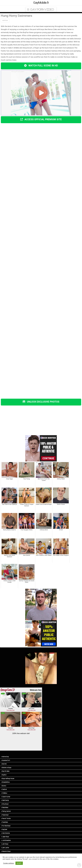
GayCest (4, 829)
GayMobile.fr (41, 3)
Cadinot (4, 789)
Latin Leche (5, 848)
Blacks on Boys (6, 768)
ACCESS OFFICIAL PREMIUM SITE (41, 119)
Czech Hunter (6, 797)
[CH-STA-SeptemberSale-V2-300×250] (41, 633)
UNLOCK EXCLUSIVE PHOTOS (41, 402)
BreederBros (5, 782)
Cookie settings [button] (9, 863)
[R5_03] (41, 668)
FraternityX (5, 815)
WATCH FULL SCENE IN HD (41, 66)
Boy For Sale (5, 771)
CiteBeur (4, 793)
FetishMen (5, 808)
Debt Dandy (5, 800)
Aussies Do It (6, 760)
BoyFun (5, 20)
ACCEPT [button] (19, 863)
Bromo (4, 786)
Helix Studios (5, 833)
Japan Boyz (5, 837)
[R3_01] (41, 604)
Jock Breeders (6, 840)
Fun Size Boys (6, 826)
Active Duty (5, 757)
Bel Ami (4, 764)
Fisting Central (6, 811)
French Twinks (6, 818)
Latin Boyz (5, 844)
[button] (41, 10)
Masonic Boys (6, 851)
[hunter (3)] (41, 448)
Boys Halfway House (8, 778)
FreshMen (5, 822)
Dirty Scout (5, 804)
